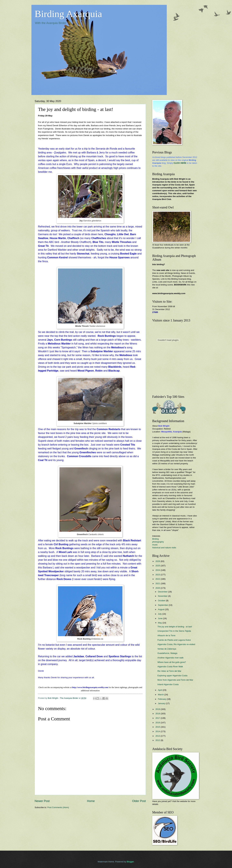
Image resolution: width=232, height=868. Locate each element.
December (163, 592)
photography (158, 542)
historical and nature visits (164, 548)
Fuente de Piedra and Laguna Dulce (174, 640)
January (162, 703)
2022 (158, 579)
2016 (158, 723)
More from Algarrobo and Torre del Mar (175, 680)
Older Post (139, 801)
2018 (158, 714)
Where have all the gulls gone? (172, 662)
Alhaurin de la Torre (166, 635)
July (160, 614)
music (155, 545)
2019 (158, 709)
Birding (155, 539)
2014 (158, 731)
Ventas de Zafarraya (167, 649)
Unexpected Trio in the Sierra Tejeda (174, 631)
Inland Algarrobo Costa (168, 684)
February (162, 699)
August (161, 609)
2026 (158, 561)
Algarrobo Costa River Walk (170, 667)
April (160, 690)
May (160, 623)
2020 (158, 588)
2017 (158, 718)
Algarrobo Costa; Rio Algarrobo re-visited (176, 644)
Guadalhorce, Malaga (167, 653)
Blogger (130, 862)
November (163, 596)
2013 (158, 736)
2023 (158, 575)
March (161, 695)
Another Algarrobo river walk (170, 658)
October (162, 601)
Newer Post (42, 801)
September (163, 605)
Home (91, 801)
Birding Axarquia (68, 14)
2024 (158, 570)
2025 (158, 566)
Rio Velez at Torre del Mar (169, 671)
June (160, 618)
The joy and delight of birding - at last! (175, 627)
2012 (158, 740)
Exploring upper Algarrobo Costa (172, 676)
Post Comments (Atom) (58, 807)
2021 (158, 583)
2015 (158, 727)
